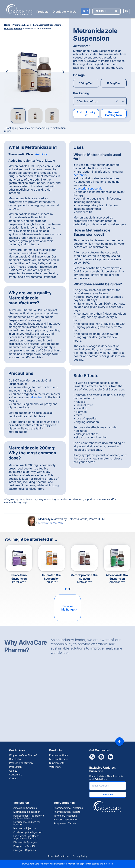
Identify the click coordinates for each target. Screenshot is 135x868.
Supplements (57, 763)
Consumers (16, 775)
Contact (14, 778)
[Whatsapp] (92, 757)
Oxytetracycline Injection (28, 832)
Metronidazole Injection (27, 812)
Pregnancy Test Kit (24, 846)
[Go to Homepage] (19, 10)
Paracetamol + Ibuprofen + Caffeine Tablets (29, 817)
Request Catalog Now (114, 114)
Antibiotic (41, 154)
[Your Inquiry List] (85, 11)
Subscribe (108, 794)
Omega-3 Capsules (25, 850)
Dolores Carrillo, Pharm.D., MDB (88, 519)
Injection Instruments (65, 820)
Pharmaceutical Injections (68, 808)
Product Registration (21, 763)
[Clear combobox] (117, 101)
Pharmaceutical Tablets (67, 812)
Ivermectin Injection (25, 828)
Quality (13, 771)
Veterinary (55, 767)
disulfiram (38, 397)
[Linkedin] (110, 757)
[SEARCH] (107, 11)
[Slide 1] (66, 589)
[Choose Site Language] (127, 11)
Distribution (16, 759)
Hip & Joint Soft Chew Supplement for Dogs (26, 837)
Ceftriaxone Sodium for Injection (27, 823)
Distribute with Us (65, 12)
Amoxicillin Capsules (25, 808)
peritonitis (80, 175)
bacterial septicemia (89, 188)
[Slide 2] (69, 589)
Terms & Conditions (58, 856)
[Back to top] (120, 742)
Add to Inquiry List (86, 114)
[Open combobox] (100, 101)
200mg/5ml (86, 83)
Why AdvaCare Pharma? (23, 755)
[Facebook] (101, 757)
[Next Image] (63, 72)
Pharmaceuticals (59, 755)
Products (42, 12)
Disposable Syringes (25, 842)
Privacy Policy (80, 856)
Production (15, 767)
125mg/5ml (114, 83)
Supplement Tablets (65, 823)
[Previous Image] (7, 72)
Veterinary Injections (65, 816)
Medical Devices (59, 759)
